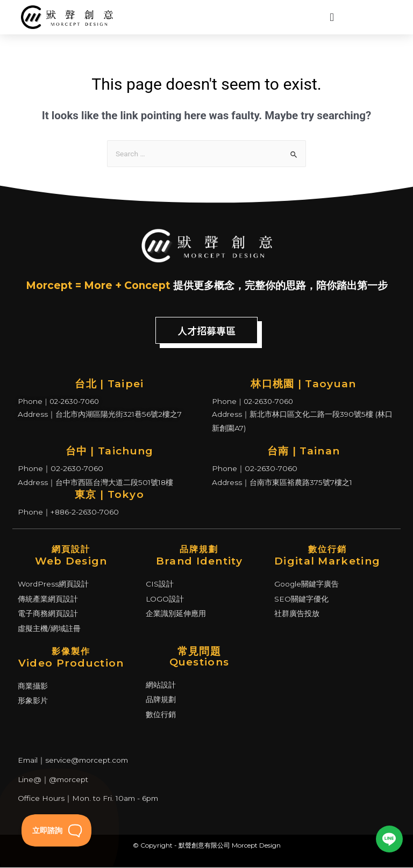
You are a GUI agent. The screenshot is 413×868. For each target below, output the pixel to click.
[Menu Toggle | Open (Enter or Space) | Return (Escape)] (332, 17)
